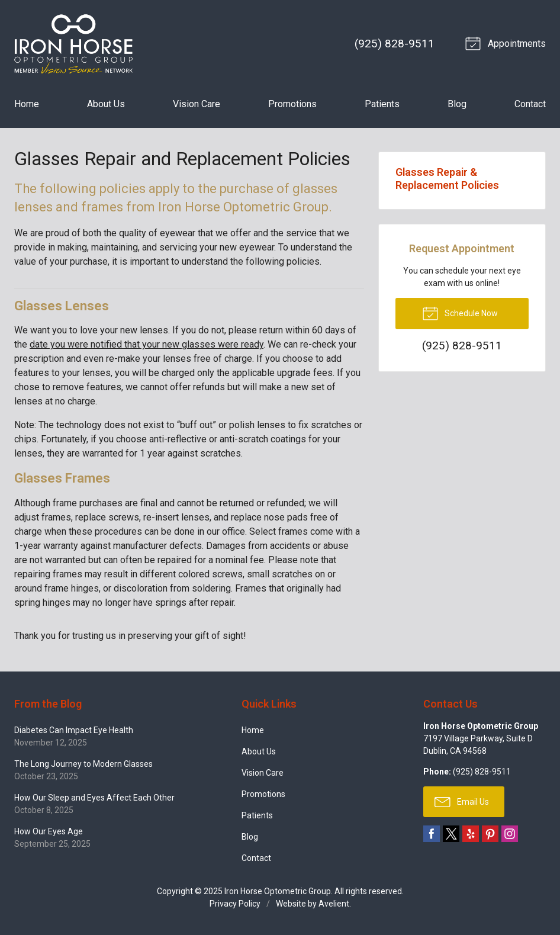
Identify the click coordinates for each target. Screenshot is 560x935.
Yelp (471, 834)
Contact (530, 104)
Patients (382, 104)
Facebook (432, 834)
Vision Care (197, 104)
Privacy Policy (235, 904)
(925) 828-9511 (395, 44)
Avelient (334, 904)
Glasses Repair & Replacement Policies (447, 179)
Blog (457, 104)
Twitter (451, 834)
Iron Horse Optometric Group (278, 891)
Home (27, 104)
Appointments (507, 43)
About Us (106, 104)
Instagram (510, 834)
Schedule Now (460, 313)
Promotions (292, 104)
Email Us (462, 801)
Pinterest (490, 834)
